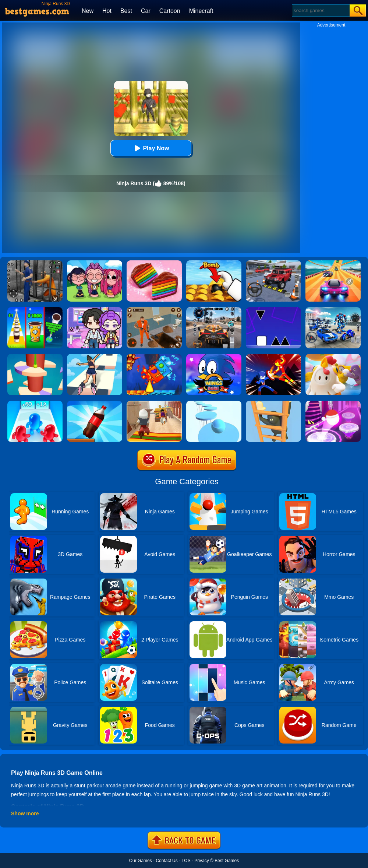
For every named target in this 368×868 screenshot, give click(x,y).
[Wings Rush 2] (214, 356)
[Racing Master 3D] (333, 263)
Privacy (201, 861)
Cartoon (170, 11)
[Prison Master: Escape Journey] (154, 310)
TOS (186, 861)
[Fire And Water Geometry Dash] (154, 356)
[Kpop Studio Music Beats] (95, 263)
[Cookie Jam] (154, 263)
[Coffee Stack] (35, 310)
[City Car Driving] (214, 310)
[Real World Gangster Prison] (35, 263)
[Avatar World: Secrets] (95, 310)
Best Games (227, 861)
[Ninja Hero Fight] (273, 356)
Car (146, 11)
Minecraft (201, 11)
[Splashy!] (214, 403)
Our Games (141, 861)
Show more (25, 813)
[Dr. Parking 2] (273, 263)
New (88, 11)
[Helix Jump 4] (35, 356)
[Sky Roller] (95, 356)
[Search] (320, 10)
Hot (107, 11)
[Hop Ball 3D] (333, 403)
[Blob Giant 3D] (35, 403)
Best (126, 11)
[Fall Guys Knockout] (333, 356)
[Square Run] (273, 310)
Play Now (151, 148)
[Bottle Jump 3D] (95, 403)
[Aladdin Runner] (154, 403)
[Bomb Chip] (214, 263)
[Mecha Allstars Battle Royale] (333, 310)
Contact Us (167, 861)
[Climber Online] (273, 403)
